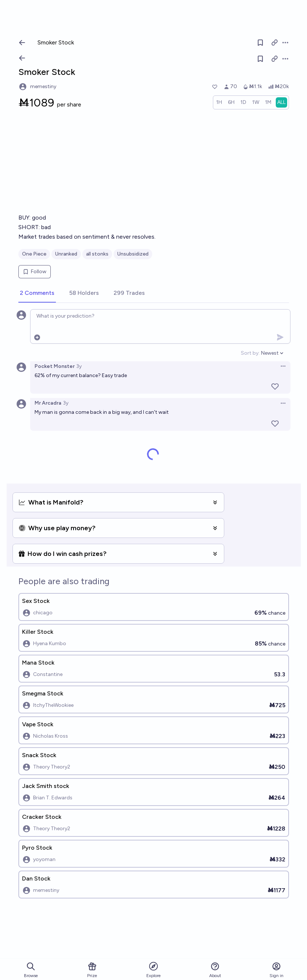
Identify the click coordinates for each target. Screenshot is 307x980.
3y (79, 366)
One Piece (34, 254)
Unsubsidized (133, 254)
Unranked (66, 254)
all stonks (97, 254)
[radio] (219, 102)
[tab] (37, 293)
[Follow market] (260, 59)
